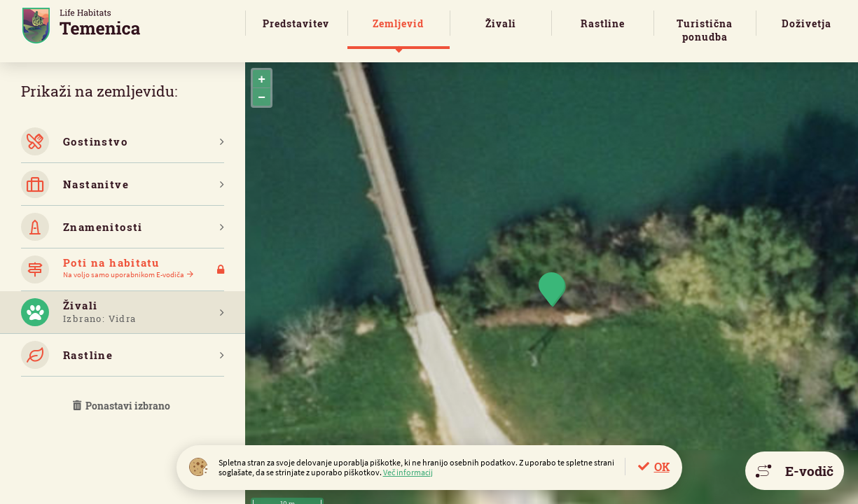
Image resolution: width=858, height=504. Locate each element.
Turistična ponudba (705, 30)
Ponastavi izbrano (123, 406)
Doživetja (807, 23)
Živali (501, 23)
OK (662, 467)
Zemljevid (398, 23)
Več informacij (408, 472)
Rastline (603, 23)
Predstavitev (296, 23)
